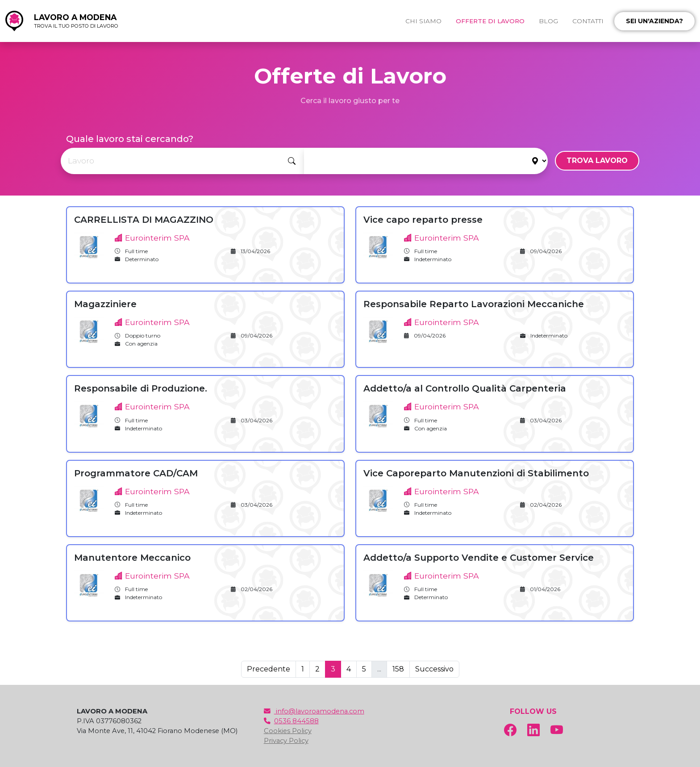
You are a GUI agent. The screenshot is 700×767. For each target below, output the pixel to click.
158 (398, 669)
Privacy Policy (286, 741)
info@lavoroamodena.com (314, 711)
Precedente (269, 669)
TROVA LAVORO (597, 160)
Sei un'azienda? (654, 21)
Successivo (434, 669)
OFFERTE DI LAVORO (490, 21)
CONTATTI (588, 21)
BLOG (548, 21)
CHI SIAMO (423, 21)
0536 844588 (291, 721)
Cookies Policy (288, 731)
